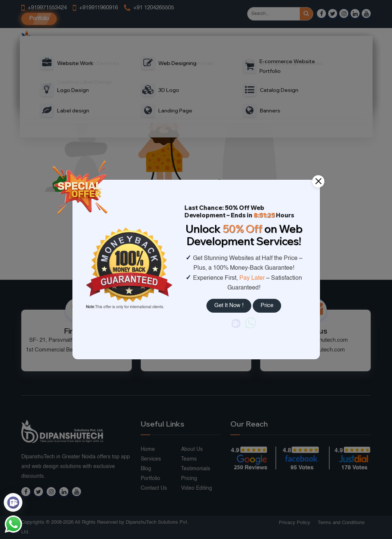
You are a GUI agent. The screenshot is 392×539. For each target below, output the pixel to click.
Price (267, 305)
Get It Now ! (229, 305)
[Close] (318, 181)
